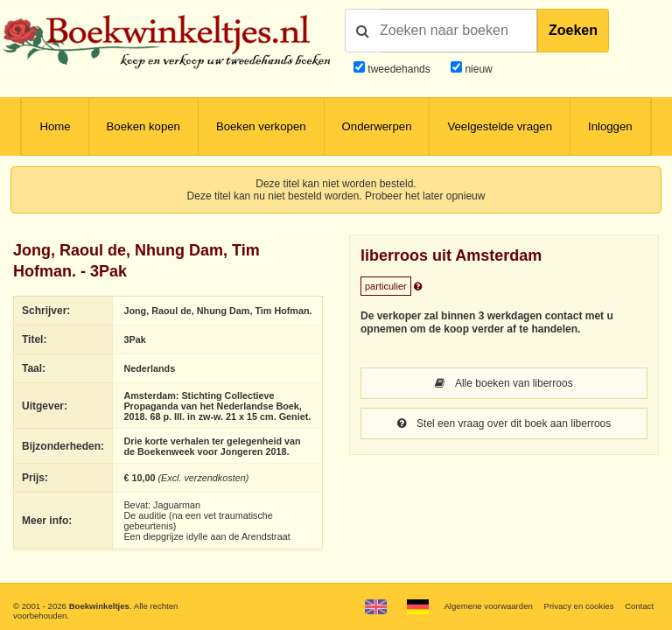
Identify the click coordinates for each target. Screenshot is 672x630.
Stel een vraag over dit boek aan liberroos (504, 423)
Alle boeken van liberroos (504, 383)
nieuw (477, 69)
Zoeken (573, 30)
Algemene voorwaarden (488, 606)
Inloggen (610, 126)
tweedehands (399, 69)
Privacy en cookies (578, 606)
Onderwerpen (377, 126)
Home (55, 126)
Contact (639, 606)
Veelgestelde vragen (500, 126)
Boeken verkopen (261, 126)
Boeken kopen (143, 126)
